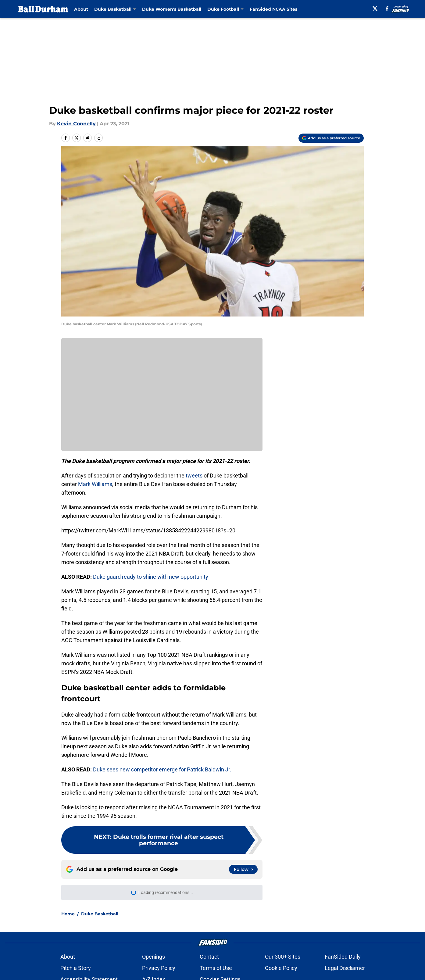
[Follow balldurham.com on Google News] (243, 869)
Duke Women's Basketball (172, 9)
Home (68, 915)
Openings (154, 958)
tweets (194, 476)
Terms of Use (216, 969)
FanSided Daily (343, 958)
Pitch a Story (76, 969)
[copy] (98, 138)
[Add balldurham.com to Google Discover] (331, 138)
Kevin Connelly (76, 124)
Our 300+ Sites (283, 958)
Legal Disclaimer (345, 969)
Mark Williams (95, 484)
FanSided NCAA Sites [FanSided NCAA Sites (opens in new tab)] (273, 9)
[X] (375, 9)
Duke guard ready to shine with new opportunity (150, 577)
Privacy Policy (159, 969)
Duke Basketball (100, 915)
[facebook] (387, 9)
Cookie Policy (281, 969)
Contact (209, 958)
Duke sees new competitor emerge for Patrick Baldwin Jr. (162, 769)
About (81, 9)
